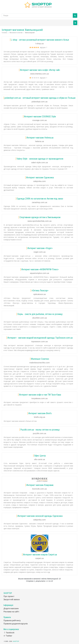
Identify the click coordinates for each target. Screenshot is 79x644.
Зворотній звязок (12, 599)
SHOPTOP (16, 641)
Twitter (9, 636)
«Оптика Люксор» (40, 291)
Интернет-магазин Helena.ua (40, 138)
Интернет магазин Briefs (40, 413)
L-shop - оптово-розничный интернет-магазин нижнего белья (40, 40)
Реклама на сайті (11, 612)
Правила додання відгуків (16, 624)
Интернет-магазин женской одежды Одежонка (40, 516)
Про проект (9, 596)
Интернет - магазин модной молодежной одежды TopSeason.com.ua (40, 338)
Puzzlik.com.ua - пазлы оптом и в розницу (40, 430)
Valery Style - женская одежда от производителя (40, 159)
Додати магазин (11, 608)
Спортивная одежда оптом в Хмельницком (40, 217)
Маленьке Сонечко (40, 359)
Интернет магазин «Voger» (40, 248)
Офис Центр (40, 456)
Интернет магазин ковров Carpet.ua (40, 555)
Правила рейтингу (12, 620)
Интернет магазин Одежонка (40, 178)
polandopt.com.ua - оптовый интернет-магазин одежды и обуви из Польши (40, 98)
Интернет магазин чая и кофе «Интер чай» (40, 70)
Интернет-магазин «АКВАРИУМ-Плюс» (40, 269)
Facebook (10, 633)
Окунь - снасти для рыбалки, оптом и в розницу (40, 314)
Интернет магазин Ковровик (40, 485)
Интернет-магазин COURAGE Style (40, 117)
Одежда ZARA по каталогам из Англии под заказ (40, 199)
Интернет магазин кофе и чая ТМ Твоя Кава (40, 395)
